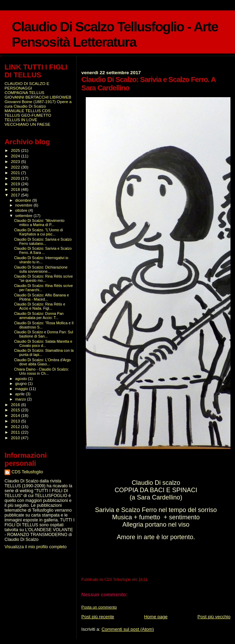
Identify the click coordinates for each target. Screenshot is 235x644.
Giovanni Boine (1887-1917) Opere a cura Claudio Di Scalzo (38, 104)
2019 (16, 184)
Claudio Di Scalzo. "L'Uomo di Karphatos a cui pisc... (38, 232)
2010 (16, 438)
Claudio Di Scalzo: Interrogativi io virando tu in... (41, 260)
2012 (16, 426)
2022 (16, 167)
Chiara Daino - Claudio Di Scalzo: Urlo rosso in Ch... (41, 371)
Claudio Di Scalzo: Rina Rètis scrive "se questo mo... (43, 278)
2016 (16, 405)
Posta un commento (99, 607)
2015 (16, 410)
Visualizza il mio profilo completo (36, 547)
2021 (16, 173)
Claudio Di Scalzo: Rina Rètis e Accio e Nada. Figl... (40, 306)
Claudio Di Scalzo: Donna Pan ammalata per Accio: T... (39, 316)
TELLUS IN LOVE (21, 120)
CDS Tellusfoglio (27, 472)
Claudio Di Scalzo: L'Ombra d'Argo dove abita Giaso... (42, 362)
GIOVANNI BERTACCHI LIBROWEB (38, 97)
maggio (22, 389)
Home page (156, 617)
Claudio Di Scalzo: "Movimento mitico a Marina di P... (39, 223)
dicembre (24, 200)
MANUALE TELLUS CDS (28, 111)
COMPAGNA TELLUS (24, 92)
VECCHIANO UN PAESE (27, 124)
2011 (16, 432)
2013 (16, 421)
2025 (16, 150)
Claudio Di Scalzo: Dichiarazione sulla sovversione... (41, 269)
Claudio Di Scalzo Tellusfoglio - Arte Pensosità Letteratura (115, 34)
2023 (16, 161)
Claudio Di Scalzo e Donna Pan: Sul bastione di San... (43, 334)
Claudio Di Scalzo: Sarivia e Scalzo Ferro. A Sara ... (43, 250)
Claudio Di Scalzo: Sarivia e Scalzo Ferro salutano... (43, 241)
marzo (21, 399)
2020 (16, 178)
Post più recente (98, 617)
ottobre (22, 210)
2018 (16, 189)
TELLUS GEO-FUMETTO (28, 115)
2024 (16, 156)
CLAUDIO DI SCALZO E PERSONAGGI (27, 86)
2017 (16, 195)
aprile (21, 394)
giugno (22, 383)
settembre (25, 216)
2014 (16, 415)
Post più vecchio (214, 617)
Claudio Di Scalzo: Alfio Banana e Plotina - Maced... (41, 297)
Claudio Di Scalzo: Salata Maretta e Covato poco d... (43, 343)
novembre (25, 205)
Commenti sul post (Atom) (128, 629)
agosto (22, 379)
